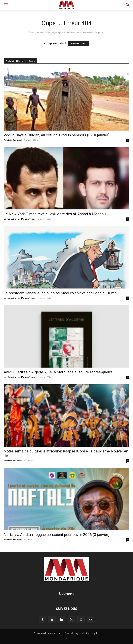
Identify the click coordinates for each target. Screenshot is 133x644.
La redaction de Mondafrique (20, 298)
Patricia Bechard (13, 140)
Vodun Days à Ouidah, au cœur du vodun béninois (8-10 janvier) (57, 135)
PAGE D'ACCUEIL (79, 44)
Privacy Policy (71, 633)
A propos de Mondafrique (47, 633)
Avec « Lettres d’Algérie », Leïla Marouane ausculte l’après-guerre (58, 372)
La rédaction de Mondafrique (20, 219)
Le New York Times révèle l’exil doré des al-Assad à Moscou (55, 214)
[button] (6, 5)
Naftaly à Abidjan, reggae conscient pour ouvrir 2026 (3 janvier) (57, 535)
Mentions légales (90, 633)
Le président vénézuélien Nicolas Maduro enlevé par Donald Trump (60, 293)
